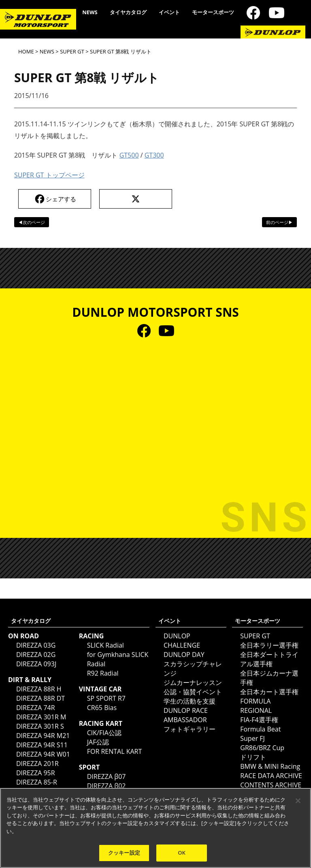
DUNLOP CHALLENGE (182, 641)
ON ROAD (23, 636)
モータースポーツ (213, 12)
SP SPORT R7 (106, 698)
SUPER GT (72, 51)
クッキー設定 (124, 853)
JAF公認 (98, 742)
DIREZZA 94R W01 (43, 754)
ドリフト (253, 757)
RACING (92, 636)
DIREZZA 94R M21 (43, 736)
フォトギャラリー (190, 729)
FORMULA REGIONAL (256, 706)
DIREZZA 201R (37, 763)
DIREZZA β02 (107, 786)
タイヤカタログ (128, 12)
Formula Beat (260, 729)
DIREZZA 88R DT (40, 698)
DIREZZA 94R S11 (42, 745)
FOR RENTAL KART (115, 751)
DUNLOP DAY (184, 655)
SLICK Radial (105, 645)
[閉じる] (298, 801)
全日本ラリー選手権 (269, 645)
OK (182, 853)
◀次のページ (32, 222)
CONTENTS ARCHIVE (271, 785)
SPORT (89, 767)
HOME (26, 51)
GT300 (154, 155)
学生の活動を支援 (190, 701)
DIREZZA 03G (36, 645)
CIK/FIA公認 (104, 733)
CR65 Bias (102, 708)
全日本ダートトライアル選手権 (269, 659)
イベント (169, 12)
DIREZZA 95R (36, 773)
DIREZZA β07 (107, 776)
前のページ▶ (279, 222)
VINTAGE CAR (100, 689)
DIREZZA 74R (36, 708)
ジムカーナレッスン (193, 682)
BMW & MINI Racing (270, 766)
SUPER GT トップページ (49, 175)
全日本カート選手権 (269, 692)
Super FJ (252, 738)
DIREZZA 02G (36, 655)
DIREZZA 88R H (39, 689)
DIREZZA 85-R (37, 782)
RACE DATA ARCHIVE (271, 776)
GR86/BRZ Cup (262, 748)
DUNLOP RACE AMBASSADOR (186, 715)
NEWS (90, 12)
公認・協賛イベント (193, 692)
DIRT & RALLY (30, 680)
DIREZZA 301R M (41, 717)
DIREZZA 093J (36, 664)
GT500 (129, 155)
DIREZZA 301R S (40, 726)
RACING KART (101, 723)
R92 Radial (103, 673)
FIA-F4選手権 (259, 720)
